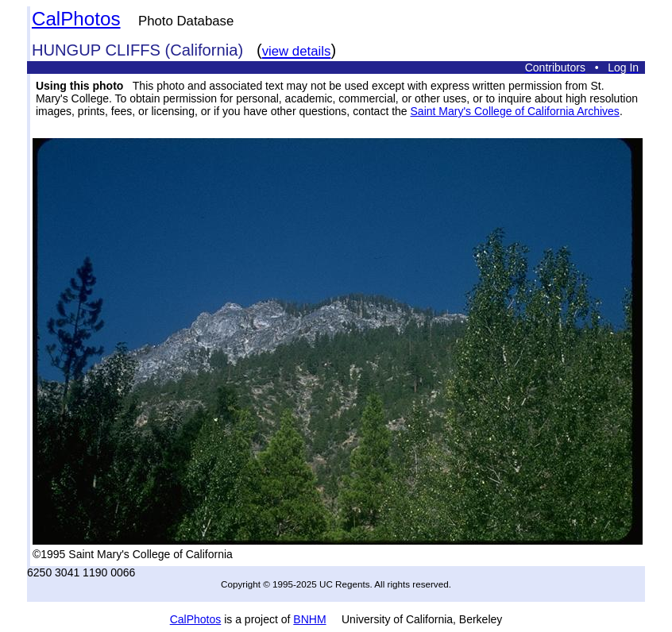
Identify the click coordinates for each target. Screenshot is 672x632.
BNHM (309, 619)
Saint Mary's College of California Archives (515, 111)
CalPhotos (76, 19)
